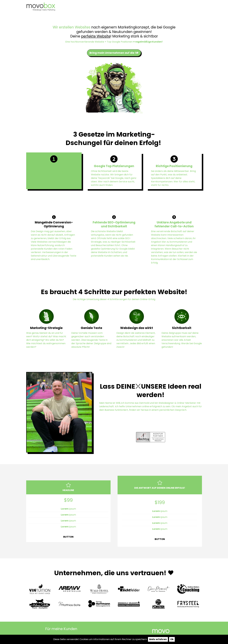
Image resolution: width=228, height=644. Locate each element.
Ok (172, 639)
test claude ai (162, 7)
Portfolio (139, 7)
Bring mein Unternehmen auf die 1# (114, 53)
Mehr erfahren (158, 639)
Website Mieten (190, 7)
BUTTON (68, 537)
